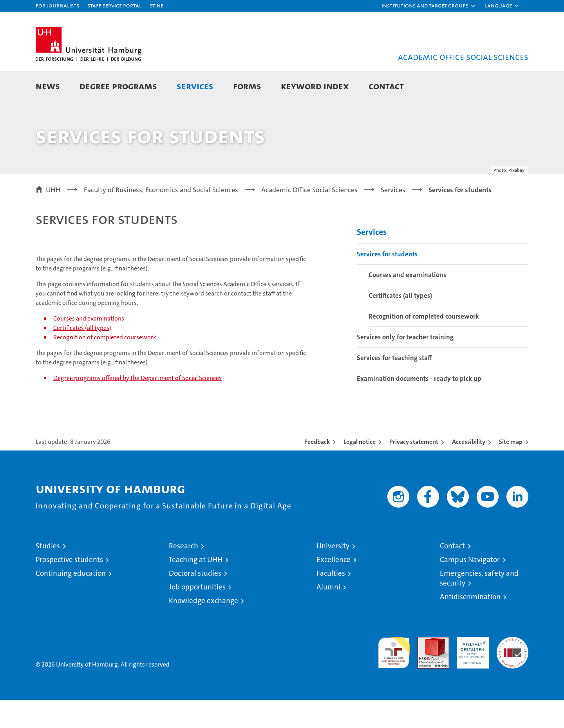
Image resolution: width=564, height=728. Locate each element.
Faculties (331, 601)
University (333, 574)
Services (195, 86)
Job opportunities (197, 615)
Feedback (317, 470)
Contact (386, 86)
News (48, 86)
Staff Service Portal (114, 5)
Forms (247, 86)
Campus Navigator (470, 588)
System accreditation (512, 673)
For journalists (57, 5)
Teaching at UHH (196, 588)
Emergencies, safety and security (479, 606)
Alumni (328, 615)
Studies (48, 574)
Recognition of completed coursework (105, 365)
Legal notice (360, 470)
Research (183, 574)
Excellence (334, 588)
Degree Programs (118, 86)
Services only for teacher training (405, 365)
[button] (429, 6)
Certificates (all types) (82, 356)
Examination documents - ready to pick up (419, 407)
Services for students (387, 282)
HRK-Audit (471, 669)
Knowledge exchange (203, 629)
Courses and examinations (89, 347)
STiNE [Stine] (156, 5)
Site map (511, 470)
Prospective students (69, 588)
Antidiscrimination (470, 625)
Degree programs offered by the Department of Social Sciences (137, 406)
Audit (425, 669)
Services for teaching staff (394, 386)
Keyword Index (315, 86)
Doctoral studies (195, 601)
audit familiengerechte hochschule (394, 677)
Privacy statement (414, 470)
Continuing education (71, 601)
